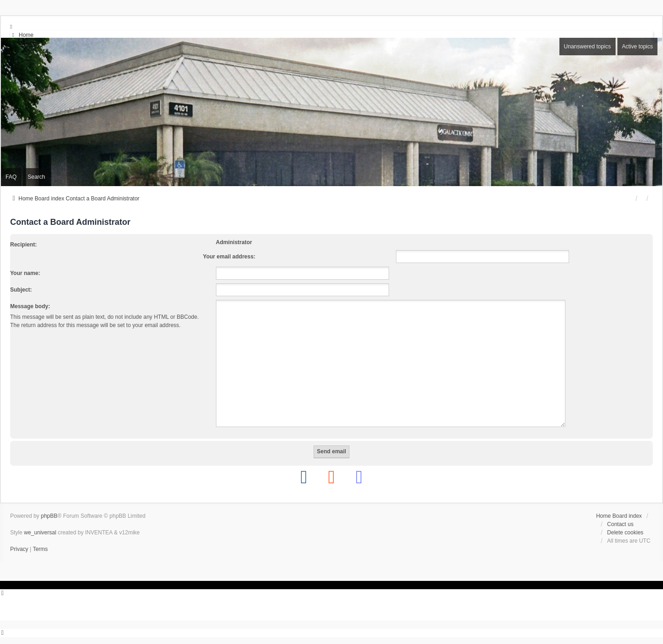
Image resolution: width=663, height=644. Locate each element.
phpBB (49, 516)
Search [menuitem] (36, 177)
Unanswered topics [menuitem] (587, 47)
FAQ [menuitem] (11, 177)
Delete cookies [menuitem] (625, 533)
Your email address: (229, 257)
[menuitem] (22, 35)
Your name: (25, 273)
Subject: (21, 290)
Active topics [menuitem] (637, 47)
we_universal (40, 533)
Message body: (30, 306)
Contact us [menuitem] (620, 524)
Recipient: (23, 245)
